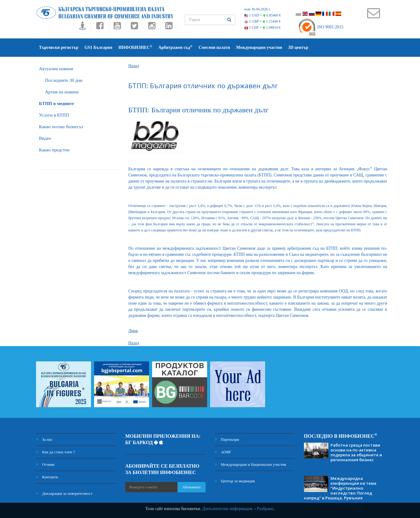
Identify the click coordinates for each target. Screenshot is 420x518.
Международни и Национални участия (250, 464)
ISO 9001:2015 (321, 27)
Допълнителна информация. (228, 509)
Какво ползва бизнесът (61, 127)
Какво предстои (54, 150)
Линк (133, 331)
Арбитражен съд (175, 47)
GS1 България (99, 47)
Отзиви (45, 464)
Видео (45, 138)
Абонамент (191, 487)
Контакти (47, 477)
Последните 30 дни (64, 80)
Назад (134, 66)
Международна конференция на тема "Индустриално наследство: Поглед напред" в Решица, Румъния (340, 488)
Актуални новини (56, 69)
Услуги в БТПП (54, 115)
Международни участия (259, 47)
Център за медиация (235, 481)
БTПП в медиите (57, 103)
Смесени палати (214, 47)
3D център (298, 47)
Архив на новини (62, 92)
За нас (44, 439)
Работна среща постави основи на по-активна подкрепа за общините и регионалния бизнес (356, 452)
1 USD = (263, 15)
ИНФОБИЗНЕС (135, 47)
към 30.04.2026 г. (257, 9)
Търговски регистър (59, 47)
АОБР (223, 452)
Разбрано (265, 509)
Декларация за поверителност (64, 493)
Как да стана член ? (56, 452)
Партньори (227, 439)
